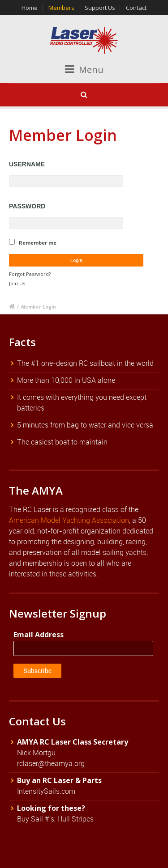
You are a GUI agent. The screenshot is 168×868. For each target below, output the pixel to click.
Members (61, 8)
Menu (84, 70)
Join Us (17, 283)
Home (30, 8)
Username (27, 164)
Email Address (39, 635)
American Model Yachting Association (69, 520)
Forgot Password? (30, 274)
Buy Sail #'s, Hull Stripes (55, 819)
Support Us (100, 8)
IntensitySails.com (46, 791)
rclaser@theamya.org (51, 763)
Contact (136, 8)
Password (27, 206)
